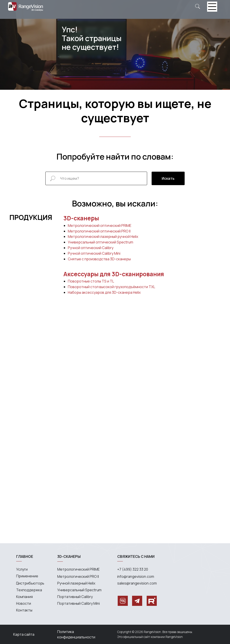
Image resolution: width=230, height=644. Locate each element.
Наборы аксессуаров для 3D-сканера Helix (104, 292)
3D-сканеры (81, 218)
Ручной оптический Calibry (91, 248)
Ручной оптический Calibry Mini (94, 253)
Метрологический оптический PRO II (99, 231)
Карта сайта (24, 634)
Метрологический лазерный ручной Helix (103, 237)
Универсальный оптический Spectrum (101, 242)
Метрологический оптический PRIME (100, 226)
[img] (198, 6)
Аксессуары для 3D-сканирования (114, 274)
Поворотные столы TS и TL (91, 281)
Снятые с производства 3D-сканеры (99, 259)
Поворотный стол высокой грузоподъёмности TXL (112, 287)
